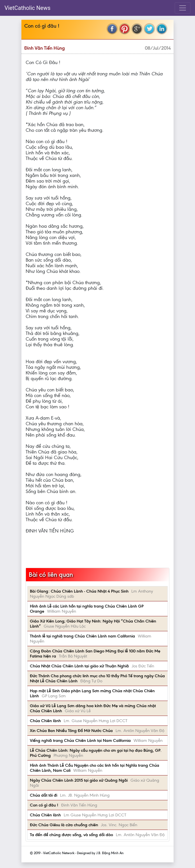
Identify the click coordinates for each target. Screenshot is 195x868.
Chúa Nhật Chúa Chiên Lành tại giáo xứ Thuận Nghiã (79, 666)
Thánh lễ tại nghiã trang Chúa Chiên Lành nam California (82, 636)
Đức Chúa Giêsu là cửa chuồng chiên (64, 825)
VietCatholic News (27, 8)
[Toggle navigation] (183, 8)
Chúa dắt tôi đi (44, 795)
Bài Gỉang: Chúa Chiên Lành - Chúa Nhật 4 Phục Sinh (79, 591)
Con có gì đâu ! (44, 805)
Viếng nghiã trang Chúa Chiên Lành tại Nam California (80, 740)
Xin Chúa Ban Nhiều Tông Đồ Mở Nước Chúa (71, 731)
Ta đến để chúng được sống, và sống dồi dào (71, 835)
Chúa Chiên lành (45, 721)
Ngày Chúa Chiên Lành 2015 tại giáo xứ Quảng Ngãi (79, 780)
